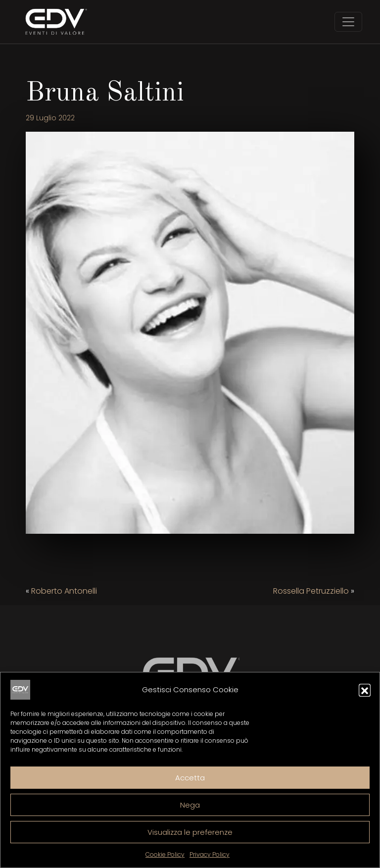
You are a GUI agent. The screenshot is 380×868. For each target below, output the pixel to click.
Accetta (190, 778)
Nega (190, 805)
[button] (365, 690)
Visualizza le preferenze (190, 832)
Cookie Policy (165, 854)
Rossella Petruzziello (311, 591)
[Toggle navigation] (348, 22)
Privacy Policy (210, 854)
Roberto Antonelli (64, 591)
